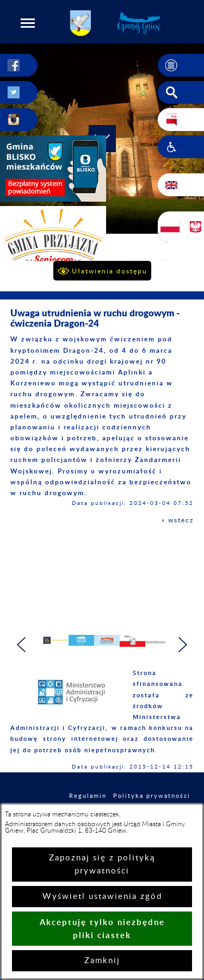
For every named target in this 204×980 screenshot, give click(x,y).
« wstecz (178, 520)
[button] (28, 23)
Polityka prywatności (152, 796)
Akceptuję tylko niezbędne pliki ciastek (102, 929)
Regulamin (88, 796)
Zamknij (102, 961)
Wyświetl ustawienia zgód (102, 897)
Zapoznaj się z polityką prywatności (102, 864)
